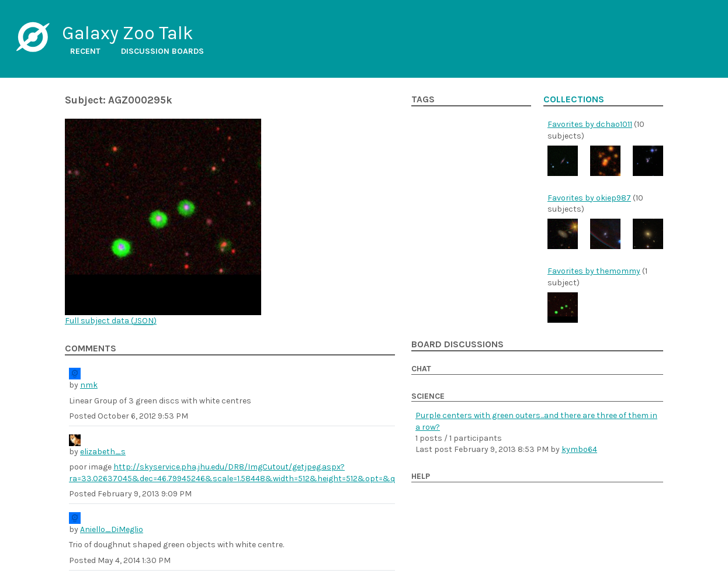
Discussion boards (162, 51)
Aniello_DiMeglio (112, 529)
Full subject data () (111, 321)
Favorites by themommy (594, 271)
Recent (85, 51)
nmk (89, 385)
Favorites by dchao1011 (590, 124)
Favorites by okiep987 (589, 198)
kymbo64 (579, 449)
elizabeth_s (103, 452)
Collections (574, 99)
